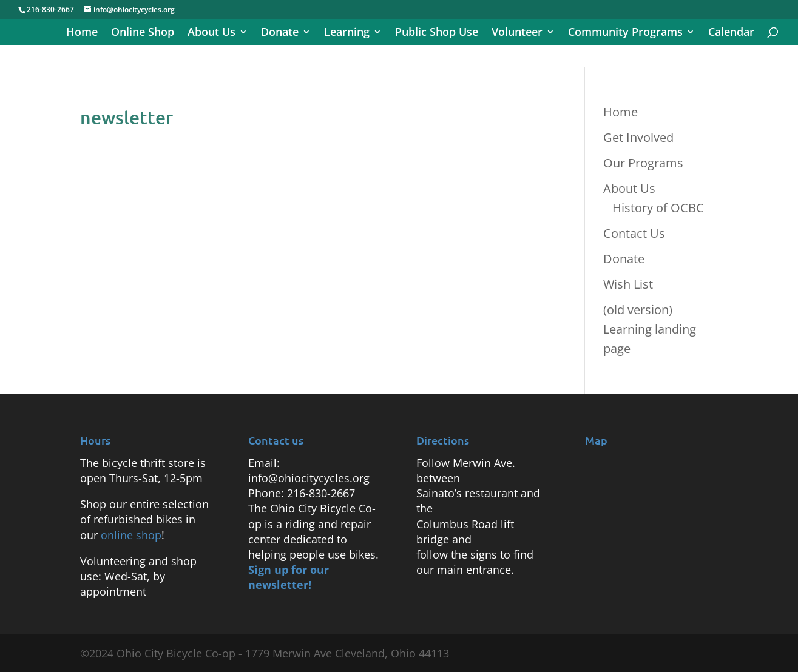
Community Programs (625, 33)
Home (82, 33)
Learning (347, 33)
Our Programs (643, 163)
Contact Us (634, 233)
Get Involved (638, 137)
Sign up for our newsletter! (289, 577)
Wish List (628, 284)
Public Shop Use (437, 33)
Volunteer (517, 33)
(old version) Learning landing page (650, 329)
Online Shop (143, 33)
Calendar (731, 33)
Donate (280, 33)
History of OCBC (658, 208)
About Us (211, 33)
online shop (131, 535)
